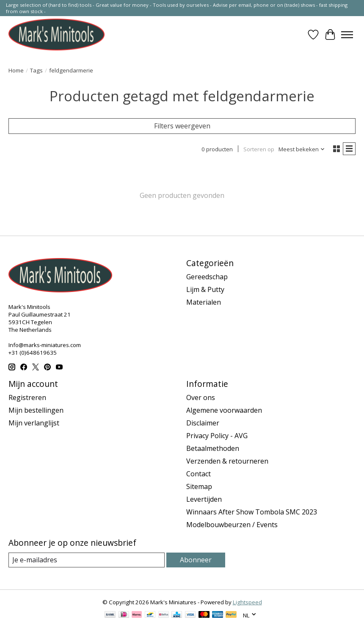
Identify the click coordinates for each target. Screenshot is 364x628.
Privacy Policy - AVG (217, 436)
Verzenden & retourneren (227, 461)
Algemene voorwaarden (224, 410)
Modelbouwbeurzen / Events (232, 525)
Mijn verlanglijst (34, 423)
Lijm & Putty (205, 289)
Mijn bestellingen (36, 410)
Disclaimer (203, 423)
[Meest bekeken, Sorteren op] (302, 149)
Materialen (204, 302)
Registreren (27, 397)
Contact (199, 474)
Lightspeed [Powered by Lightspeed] (247, 602)
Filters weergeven (182, 126)
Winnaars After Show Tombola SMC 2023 (252, 512)
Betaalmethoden (213, 448)
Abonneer (196, 560)
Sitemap (199, 486)
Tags (36, 70)
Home (16, 70)
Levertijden (204, 499)
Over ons (201, 397)
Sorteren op (259, 149)
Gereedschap (207, 277)
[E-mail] (87, 560)
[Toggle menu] (347, 35)
